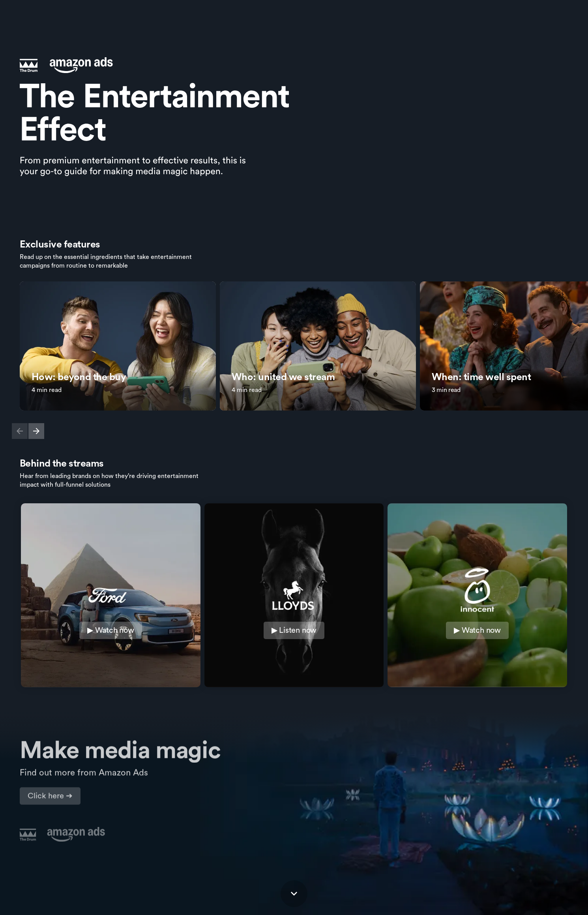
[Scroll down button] (294, 894)
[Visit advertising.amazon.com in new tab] (50, 794)
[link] (118, 346)
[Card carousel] (294, 354)
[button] (20, 431)
